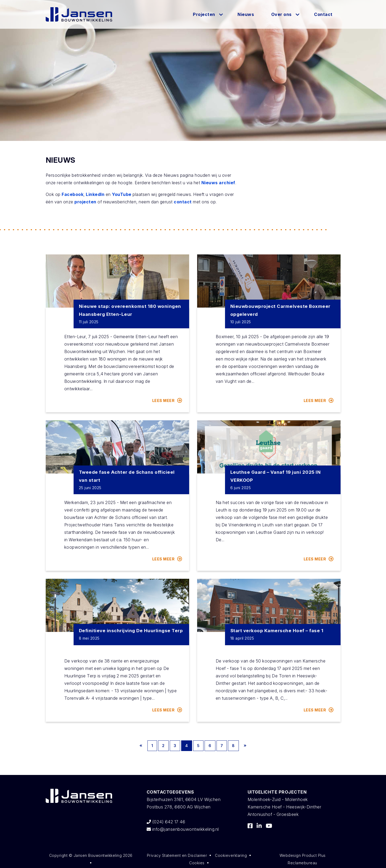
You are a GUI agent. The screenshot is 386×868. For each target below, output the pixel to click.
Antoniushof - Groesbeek (273, 814)
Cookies (197, 863)
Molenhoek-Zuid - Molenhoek (278, 799)
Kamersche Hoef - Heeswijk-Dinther (285, 807)
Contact (323, 14)
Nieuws (246, 14)
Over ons (281, 14)
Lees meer (167, 401)
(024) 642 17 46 (166, 822)
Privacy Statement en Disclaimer (177, 855)
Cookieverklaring (231, 855)
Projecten (204, 14)
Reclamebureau (302, 863)
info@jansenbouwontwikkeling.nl (183, 829)
